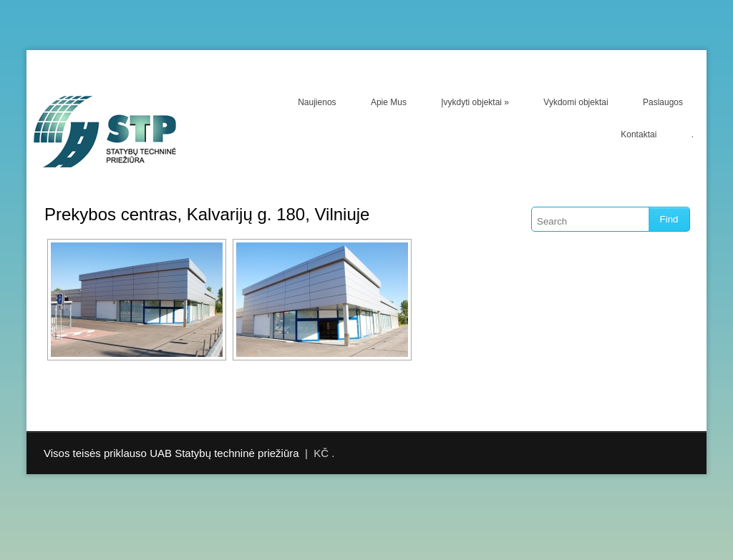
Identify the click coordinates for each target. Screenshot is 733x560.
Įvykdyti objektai (475, 102)
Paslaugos (663, 102)
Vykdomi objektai (576, 102)
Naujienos (317, 102)
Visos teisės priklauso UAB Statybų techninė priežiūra (171, 453)
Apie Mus (389, 102)
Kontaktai (639, 134)
